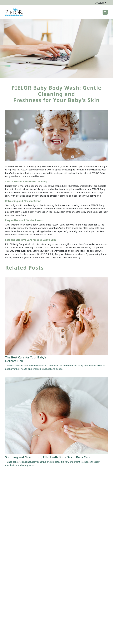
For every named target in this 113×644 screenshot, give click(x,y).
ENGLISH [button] (99, 3)
